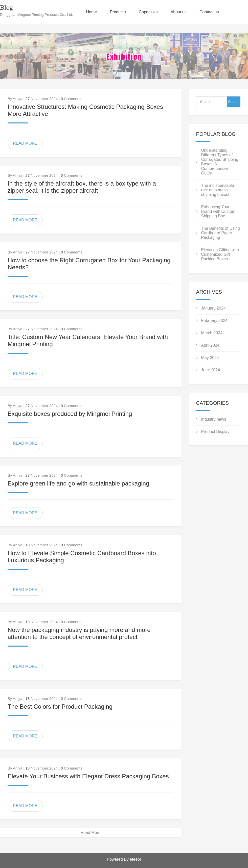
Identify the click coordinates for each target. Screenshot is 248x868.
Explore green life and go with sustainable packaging (78, 483)
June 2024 (211, 370)
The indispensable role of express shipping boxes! (218, 190)
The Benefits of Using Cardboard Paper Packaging (221, 233)
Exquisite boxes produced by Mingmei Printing (70, 414)
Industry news (214, 419)
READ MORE (25, 143)
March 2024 (212, 333)
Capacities (148, 12)
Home (92, 12)
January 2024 (213, 308)
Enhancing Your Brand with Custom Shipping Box (218, 211)
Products (118, 12)
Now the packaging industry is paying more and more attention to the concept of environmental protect (79, 633)
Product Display (215, 432)
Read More (90, 833)
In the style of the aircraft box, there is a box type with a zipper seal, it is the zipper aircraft (82, 187)
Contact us (209, 12)
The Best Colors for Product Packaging (60, 707)
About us (179, 12)
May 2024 (210, 358)
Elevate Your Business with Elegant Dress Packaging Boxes (88, 776)
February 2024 (214, 321)
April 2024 (210, 345)
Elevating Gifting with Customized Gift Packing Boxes (220, 254)
